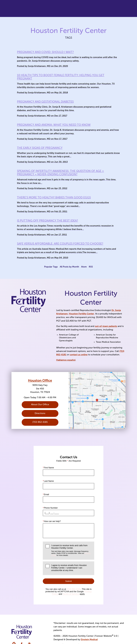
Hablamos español (66, 360)
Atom (84, 267)
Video (69, 9)
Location (95, 9)
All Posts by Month (69, 267)
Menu (121, 9)
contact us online (79, 355)
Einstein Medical (89, 639)
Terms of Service (71, 594)
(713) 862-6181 (74, 589)
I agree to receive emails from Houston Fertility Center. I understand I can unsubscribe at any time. (69, 568)
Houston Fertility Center (81, 314)
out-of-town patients (106, 326)
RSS (91, 267)
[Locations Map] (97, 400)
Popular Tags (51, 267)
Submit (68, 581)
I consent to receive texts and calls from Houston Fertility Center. (71, 550)
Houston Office (40, 380)
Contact (108, 9)
